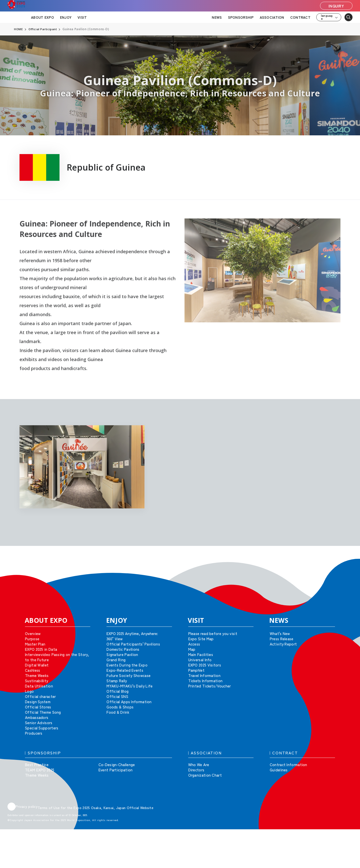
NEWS (217, 17)
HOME (18, 29)
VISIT (82, 17)
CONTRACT (300, 17)
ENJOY (66, 17)
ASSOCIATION (272, 17)
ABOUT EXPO (42, 17)
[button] (345, 566)
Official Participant (44, 29)
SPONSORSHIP (241, 17)
